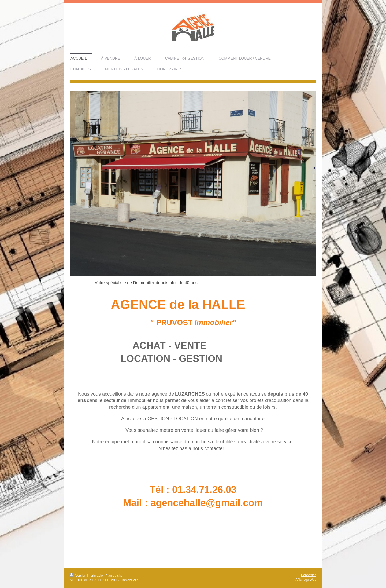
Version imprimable (87, 576)
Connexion (309, 575)
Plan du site (114, 576)
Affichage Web (306, 580)
